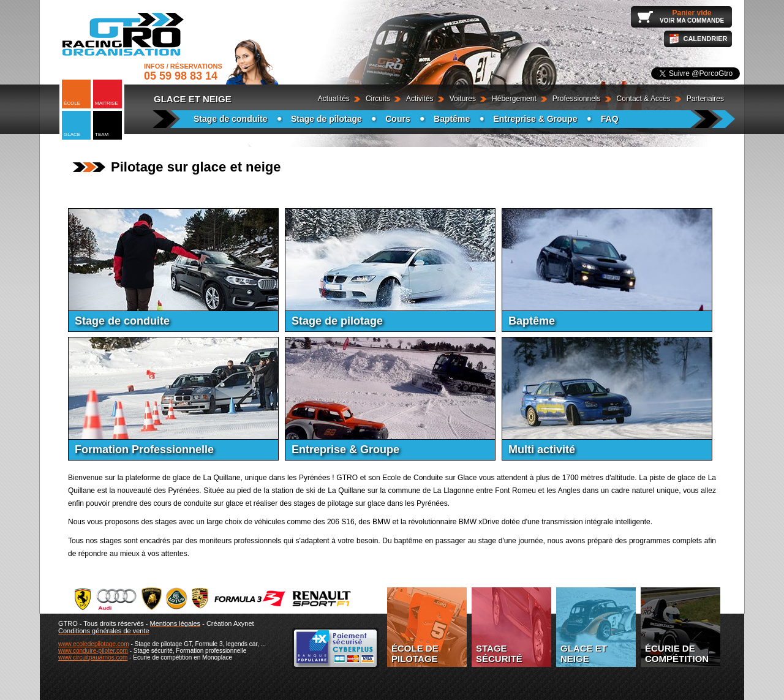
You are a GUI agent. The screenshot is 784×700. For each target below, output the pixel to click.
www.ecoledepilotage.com (94, 644)
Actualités (334, 99)
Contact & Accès (644, 99)
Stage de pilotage (326, 119)
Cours (398, 119)
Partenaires (705, 99)
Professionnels (577, 99)
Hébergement (514, 99)
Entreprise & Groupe (536, 119)
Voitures (463, 99)
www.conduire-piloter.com (93, 651)
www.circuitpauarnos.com (93, 657)
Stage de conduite (231, 119)
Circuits (378, 99)
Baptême (452, 119)
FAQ (610, 119)
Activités (420, 99)
